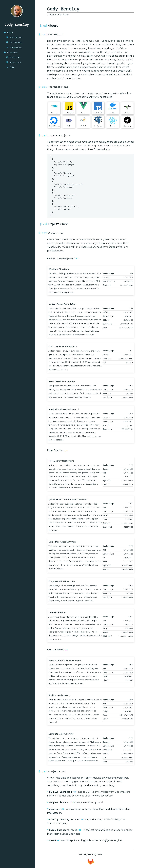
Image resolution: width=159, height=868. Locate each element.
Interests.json (14, 47)
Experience (11, 52)
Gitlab (11, 67)
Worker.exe (13, 57)
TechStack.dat (14, 42)
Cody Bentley (17, 25)
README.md (14, 37)
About (8, 32)
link (77, 259)
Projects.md (13, 62)
